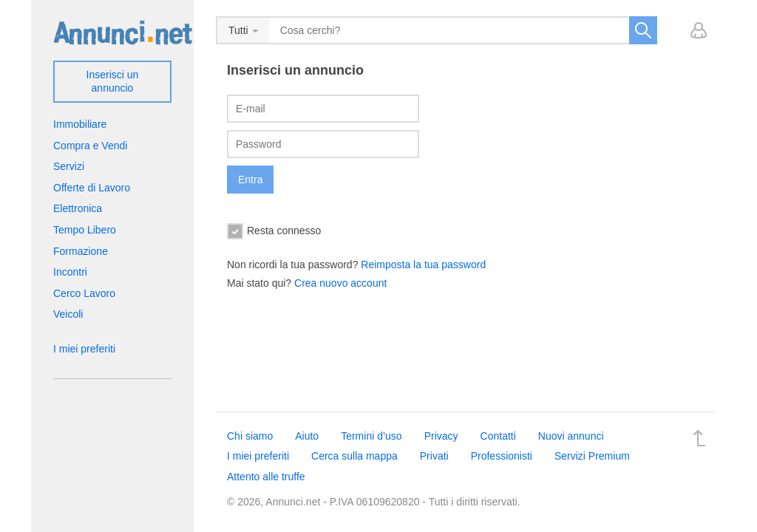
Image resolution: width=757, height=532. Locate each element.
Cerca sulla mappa (354, 456)
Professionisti (502, 456)
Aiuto (307, 436)
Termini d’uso (371, 436)
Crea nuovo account (340, 283)
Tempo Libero (85, 230)
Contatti (498, 436)
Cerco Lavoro (84, 293)
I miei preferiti (84, 349)
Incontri (70, 272)
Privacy (441, 436)
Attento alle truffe (266, 477)
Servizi (69, 166)
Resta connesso (274, 231)
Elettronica (78, 208)
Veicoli (68, 314)
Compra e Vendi (90, 146)
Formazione (81, 251)
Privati (434, 456)
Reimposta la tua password (423, 265)
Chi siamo (250, 436)
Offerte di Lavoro (92, 188)
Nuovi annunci (571, 436)
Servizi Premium (592, 456)
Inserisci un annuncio (113, 81)
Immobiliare (80, 124)
